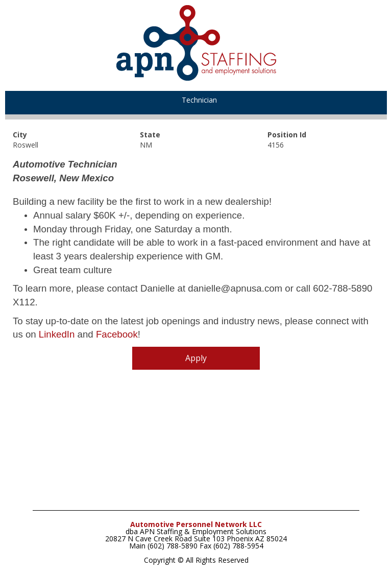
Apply (196, 358)
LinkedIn (57, 334)
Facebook (117, 334)
